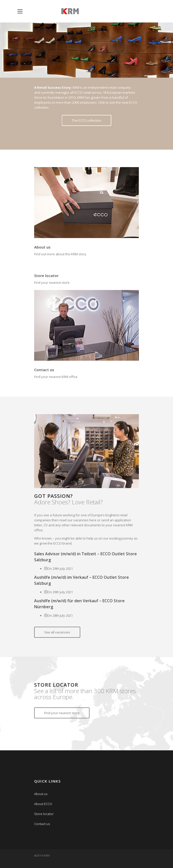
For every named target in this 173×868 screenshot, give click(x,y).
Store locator (46, 276)
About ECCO (43, 804)
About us (42, 247)
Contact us (44, 370)
